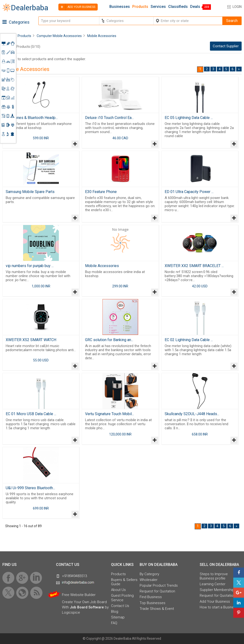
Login (237, 7)
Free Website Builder (79, 595)
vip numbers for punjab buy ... (30, 266)
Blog (115, 612)
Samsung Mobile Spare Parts (30, 192)
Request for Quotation (157, 591)
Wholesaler (149, 580)
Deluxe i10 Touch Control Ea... (109, 118)
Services (158, 7)
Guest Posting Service (122, 598)
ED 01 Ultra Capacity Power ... (189, 192)
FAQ (114, 623)
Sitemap (118, 617)
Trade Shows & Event (157, 609)
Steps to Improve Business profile (214, 576)
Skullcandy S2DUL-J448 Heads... (192, 414)
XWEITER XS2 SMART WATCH (31, 340)
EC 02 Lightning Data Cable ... (189, 340)
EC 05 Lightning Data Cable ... (189, 118)
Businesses (120, 7)
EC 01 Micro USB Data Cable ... (31, 414)
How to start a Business (219, 607)
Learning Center (213, 584)
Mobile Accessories (102, 266)
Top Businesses (152, 603)
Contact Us (120, 606)
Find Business (151, 597)
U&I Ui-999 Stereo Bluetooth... (30, 488)
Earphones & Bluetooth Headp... (32, 118)
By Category (149, 574)
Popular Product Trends (159, 585)
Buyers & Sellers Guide (124, 582)
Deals (195, 7)
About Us (118, 590)
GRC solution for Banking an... (109, 340)
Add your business (77, 7)
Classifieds (178, 7)
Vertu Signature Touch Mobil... (109, 414)
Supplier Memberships (218, 590)
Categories (16, 22)
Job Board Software (87, 607)
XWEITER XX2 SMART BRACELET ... (194, 266)
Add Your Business (215, 601)
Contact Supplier (226, 46)
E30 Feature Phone (101, 192)
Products (140, 7)
